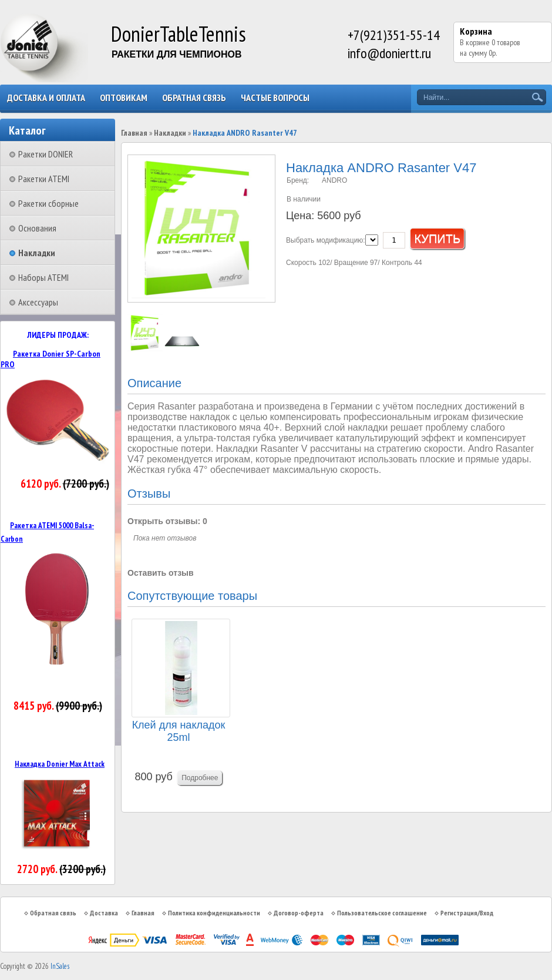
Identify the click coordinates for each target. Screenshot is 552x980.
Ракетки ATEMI (44, 179)
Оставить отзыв (161, 573)
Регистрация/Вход (467, 913)
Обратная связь (194, 98)
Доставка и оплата (46, 98)
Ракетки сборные (48, 203)
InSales (60, 966)
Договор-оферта (299, 913)
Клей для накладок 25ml (179, 731)
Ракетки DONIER (46, 154)
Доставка (104, 913)
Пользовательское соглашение (382, 913)
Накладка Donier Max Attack (60, 764)
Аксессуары (38, 302)
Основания (37, 228)
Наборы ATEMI (43, 277)
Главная (134, 133)
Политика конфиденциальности (214, 913)
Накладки (37, 253)
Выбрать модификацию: (326, 240)
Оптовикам (124, 98)
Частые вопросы (275, 98)
